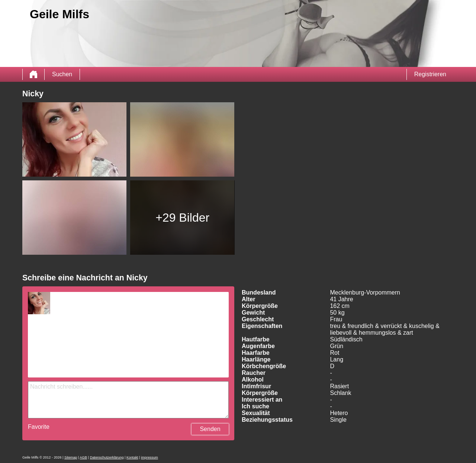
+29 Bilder (182, 218)
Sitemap (71, 457)
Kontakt (132, 457)
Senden (210, 429)
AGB (83, 457)
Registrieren (430, 74)
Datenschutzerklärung (107, 457)
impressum (149, 457)
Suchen (62, 74)
